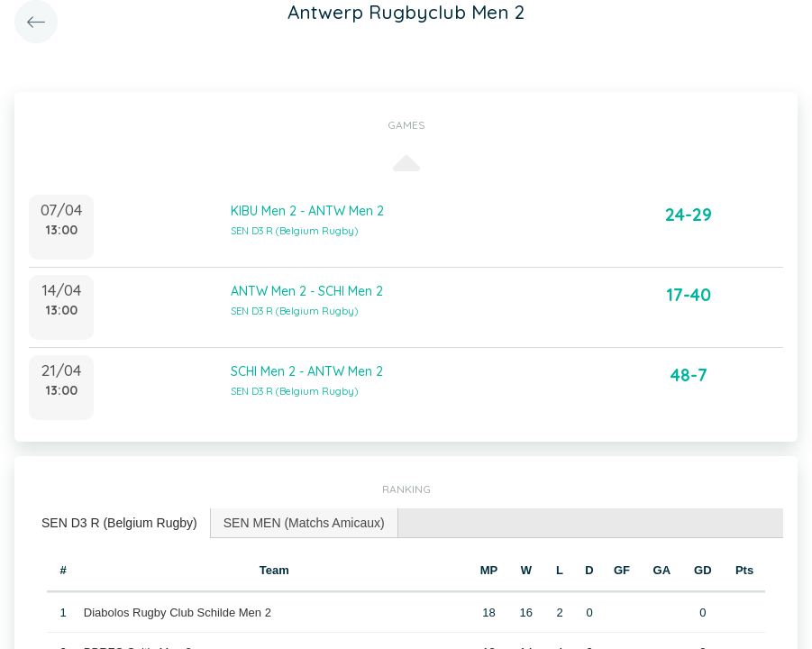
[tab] (120, 523)
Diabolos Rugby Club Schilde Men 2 (178, 612)
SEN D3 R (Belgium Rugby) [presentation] (119, 523)
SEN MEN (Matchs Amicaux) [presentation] (304, 523)
